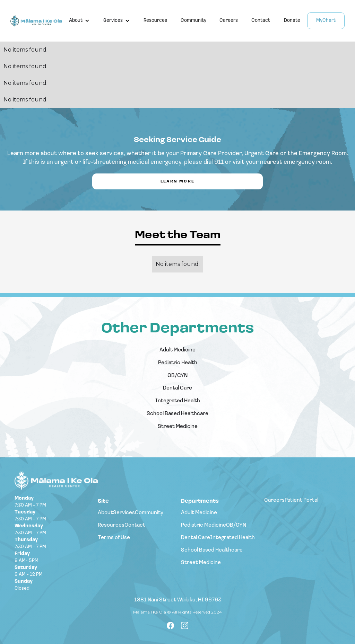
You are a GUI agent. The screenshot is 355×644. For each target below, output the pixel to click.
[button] (79, 21)
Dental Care (177, 388)
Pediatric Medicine (204, 525)
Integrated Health (178, 401)
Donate (292, 21)
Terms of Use (114, 538)
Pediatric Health (178, 363)
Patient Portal (301, 500)
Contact (261, 21)
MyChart (326, 21)
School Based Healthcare (177, 414)
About (76, 21)
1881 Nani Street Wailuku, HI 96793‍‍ (178, 601)
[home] (36, 21)
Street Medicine (178, 427)
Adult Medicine (177, 350)
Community (193, 21)
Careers (229, 21)
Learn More (178, 181)
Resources (155, 21)
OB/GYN (177, 376)
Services (113, 21)
